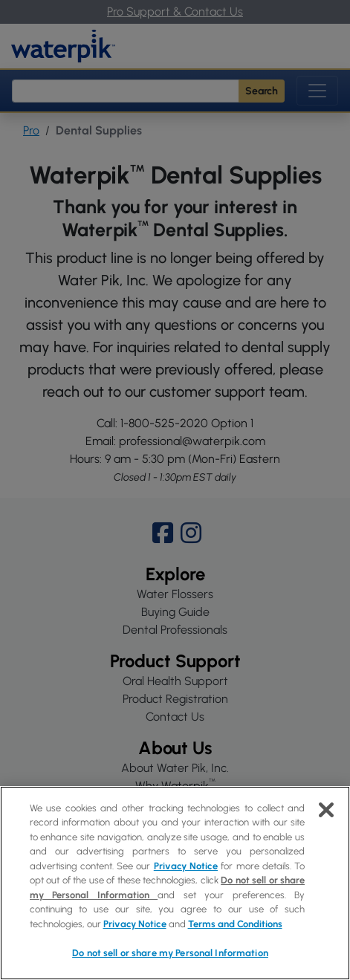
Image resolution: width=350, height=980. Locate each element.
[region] (175, 883)
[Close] (326, 810)
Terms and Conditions (235, 924)
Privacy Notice (186, 866)
